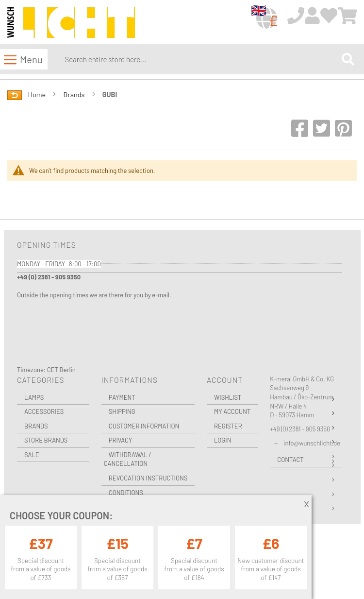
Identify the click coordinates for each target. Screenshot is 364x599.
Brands (75, 94)
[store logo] (71, 23)
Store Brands (46, 440)
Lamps (34, 397)
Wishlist (228, 397)
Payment (122, 397)
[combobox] (201, 59)
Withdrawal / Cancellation (128, 459)
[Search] (348, 59)
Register (228, 426)
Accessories (44, 411)
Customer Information (144, 426)
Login (223, 440)
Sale (32, 455)
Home (38, 94)
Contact (290, 460)
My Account (232, 411)
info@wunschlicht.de (312, 443)
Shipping (122, 411)
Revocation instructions (148, 478)
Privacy (120, 440)
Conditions (126, 493)
